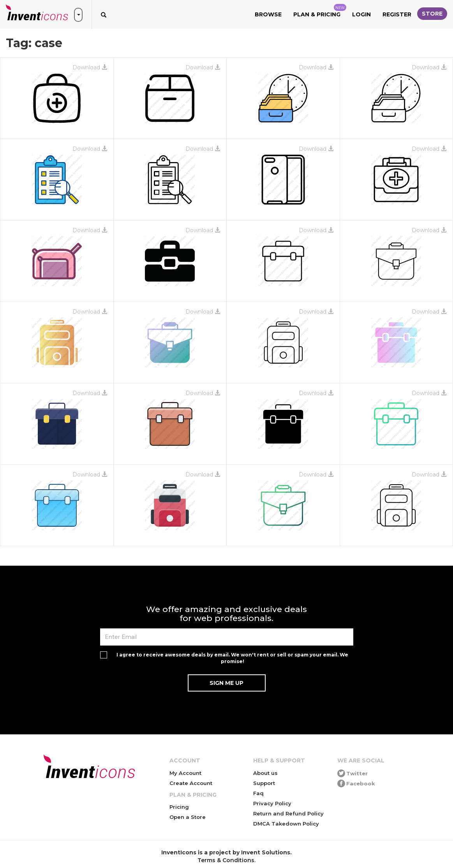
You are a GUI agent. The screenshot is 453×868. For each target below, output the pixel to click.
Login (361, 14)
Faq (258, 793)
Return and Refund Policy (288, 813)
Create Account (191, 783)
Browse (268, 14)
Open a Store (188, 817)
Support (264, 783)
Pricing (179, 807)
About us (265, 773)
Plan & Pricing (320, 11)
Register (397, 14)
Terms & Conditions (226, 860)
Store (432, 14)
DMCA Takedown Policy (286, 824)
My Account (185, 773)
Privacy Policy (272, 803)
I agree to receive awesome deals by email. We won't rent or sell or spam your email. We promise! (232, 658)
